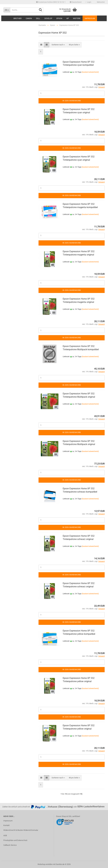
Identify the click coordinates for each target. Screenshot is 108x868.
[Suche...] (7, 10)
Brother (18, 18)
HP (68, 18)
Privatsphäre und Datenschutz (15, 840)
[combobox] (58, 45)
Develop (48, 18)
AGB (5, 835)
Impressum (90, 18)
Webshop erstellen (45, 864)
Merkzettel (100, 2)
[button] (76, 2)
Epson (59, 18)
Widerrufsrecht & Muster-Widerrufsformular (21, 830)
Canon (29, 18)
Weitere (77, 18)
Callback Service (10, 845)
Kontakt (6, 825)
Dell (38, 18)
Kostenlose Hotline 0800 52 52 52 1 (51, 2)
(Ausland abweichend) (90, 72)
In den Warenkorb (72, 101)
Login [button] (88, 2)
